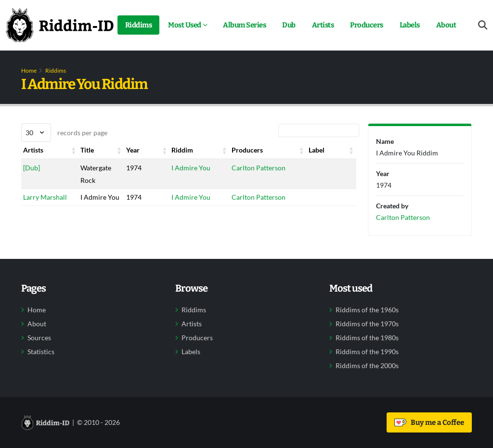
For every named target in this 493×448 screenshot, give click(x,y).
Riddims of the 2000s (367, 366)
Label (317, 150)
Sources (39, 338)
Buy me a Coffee (429, 422)
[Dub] (32, 168)
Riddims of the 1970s (367, 324)
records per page (64, 133)
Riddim (182, 150)
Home (29, 70)
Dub (289, 25)
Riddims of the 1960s (367, 310)
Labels (410, 25)
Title (87, 150)
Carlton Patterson (259, 168)
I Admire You (191, 168)
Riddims (139, 25)
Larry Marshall (45, 197)
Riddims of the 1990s (367, 352)
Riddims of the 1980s (367, 338)
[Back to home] (60, 25)
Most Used (185, 25)
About (446, 25)
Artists (323, 25)
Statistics (41, 352)
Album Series (244, 25)
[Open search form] (483, 25)
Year (133, 150)
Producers (367, 25)
